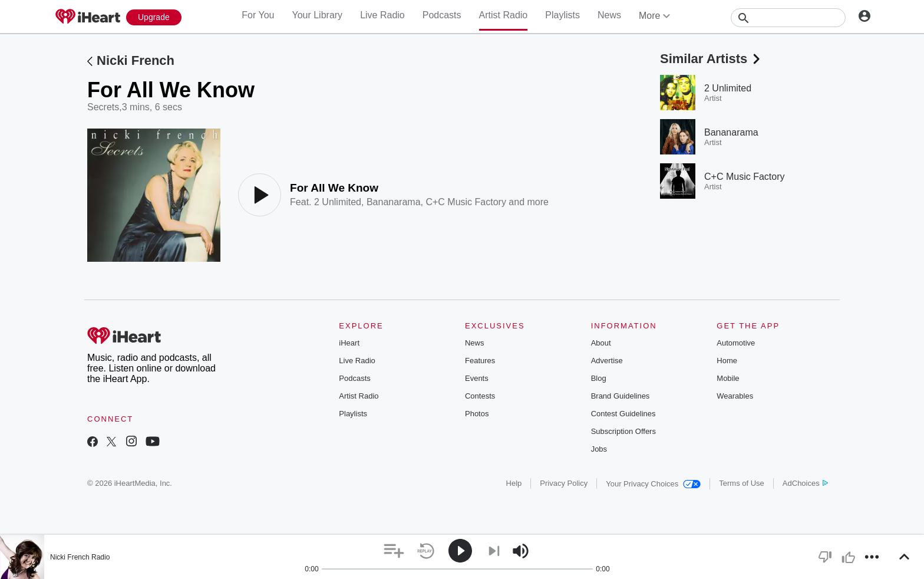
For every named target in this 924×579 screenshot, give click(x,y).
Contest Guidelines (623, 414)
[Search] (788, 18)
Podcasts (442, 15)
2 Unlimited (338, 202)
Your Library (317, 15)
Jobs (599, 449)
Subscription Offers (623, 431)
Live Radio (382, 15)
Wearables (735, 396)
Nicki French (136, 60)
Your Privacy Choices (653, 484)
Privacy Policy (564, 483)
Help (514, 483)
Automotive (736, 343)
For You (258, 15)
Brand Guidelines (621, 396)
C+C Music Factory (466, 202)
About (601, 343)
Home (727, 361)
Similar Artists (711, 59)
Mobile (728, 378)
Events (477, 378)
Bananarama (394, 202)
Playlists (562, 15)
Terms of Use (742, 483)
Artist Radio (504, 15)
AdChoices (805, 483)
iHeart (349, 343)
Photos (477, 414)
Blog (599, 378)
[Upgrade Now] (154, 17)
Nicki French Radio (80, 557)
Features (480, 361)
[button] (394, 551)
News (609, 15)
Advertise (607, 361)
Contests (480, 396)
